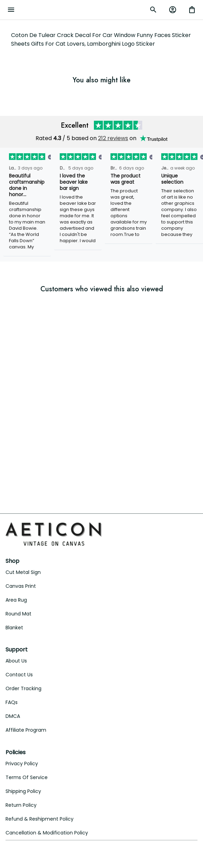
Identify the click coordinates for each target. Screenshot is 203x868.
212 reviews (113, 138)
